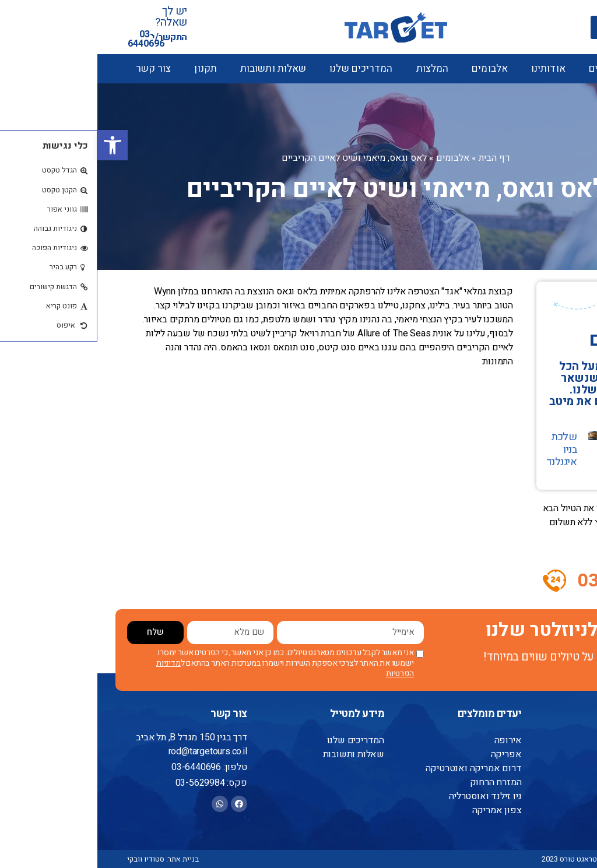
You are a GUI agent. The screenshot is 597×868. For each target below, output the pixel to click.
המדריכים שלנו (264, 68)
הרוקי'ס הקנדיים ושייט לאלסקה (535, 456)
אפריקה (410, 754)
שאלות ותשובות (176, 68)
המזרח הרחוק (399, 782)
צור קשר (56, 68)
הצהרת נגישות (535, 796)
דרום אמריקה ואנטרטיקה (378, 768)
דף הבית (397, 158)
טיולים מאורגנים (525, 68)
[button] (15, 145)
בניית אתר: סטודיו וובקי (66, 859)
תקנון (108, 68)
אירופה (411, 740)
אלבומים (392, 68)
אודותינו (451, 68)
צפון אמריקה (400, 810)
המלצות (335, 68)
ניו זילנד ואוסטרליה (389, 796)
